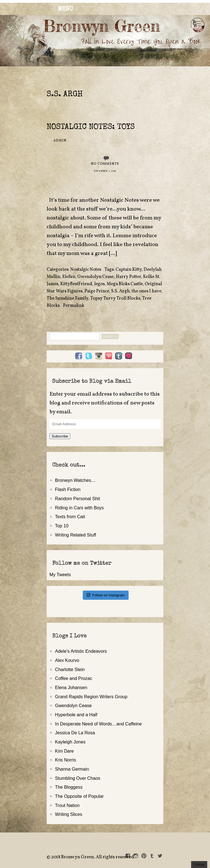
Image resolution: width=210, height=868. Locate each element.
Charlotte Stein (70, 669)
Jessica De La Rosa (75, 733)
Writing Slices (69, 814)
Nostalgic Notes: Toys (91, 127)
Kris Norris (66, 760)
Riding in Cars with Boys (79, 508)
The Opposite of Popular (79, 796)
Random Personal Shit (77, 498)
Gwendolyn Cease (96, 277)
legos (99, 284)
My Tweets (60, 575)
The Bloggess (69, 787)
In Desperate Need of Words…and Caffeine (98, 724)
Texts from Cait (70, 517)
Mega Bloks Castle (125, 284)
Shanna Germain (72, 769)
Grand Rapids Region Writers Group (91, 697)
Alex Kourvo (67, 660)
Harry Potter (128, 277)
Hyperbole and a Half (76, 715)
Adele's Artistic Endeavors (81, 651)
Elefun (69, 277)
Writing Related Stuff (76, 535)
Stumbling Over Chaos (78, 778)
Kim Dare (64, 751)
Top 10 (62, 526)
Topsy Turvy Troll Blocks (115, 298)
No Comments (105, 164)
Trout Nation (67, 805)
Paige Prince (97, 291)
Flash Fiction (68, 489)
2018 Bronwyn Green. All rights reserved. (93, 857)
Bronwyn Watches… (75, 480)
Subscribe (60, 436)
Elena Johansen (71, 687)
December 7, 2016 (105, 171)
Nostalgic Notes (86, 270)
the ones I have (147, 291)
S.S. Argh (120, 291)
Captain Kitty (129, 270)
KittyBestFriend (76, 284)
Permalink (74, 306)
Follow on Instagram (106, 595)
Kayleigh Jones (70, 742)
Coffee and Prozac (74, 678)
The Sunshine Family (67, 298)
